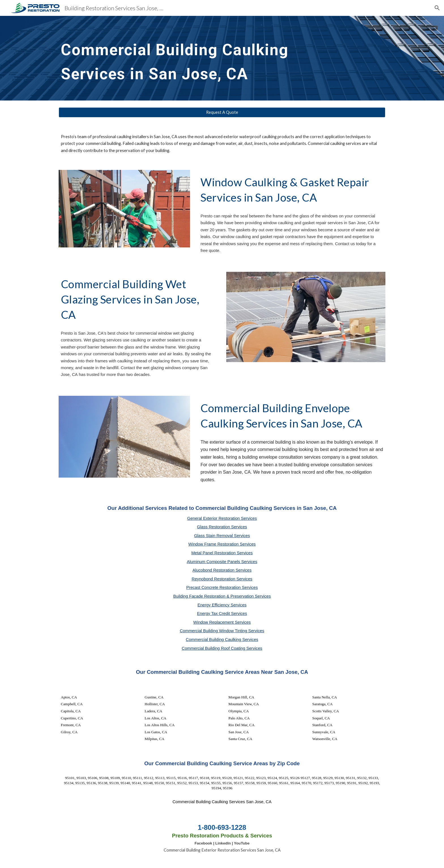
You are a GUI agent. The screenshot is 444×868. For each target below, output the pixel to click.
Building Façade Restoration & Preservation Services (222, 596)
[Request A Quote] (222, 112)
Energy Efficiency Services (222, 605)
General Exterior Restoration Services (222, 518)
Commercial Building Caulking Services (222, 640)
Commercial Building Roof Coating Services (222, 648)
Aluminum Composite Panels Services (222, 562)
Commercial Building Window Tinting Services (222, 631)
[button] (437, 8)
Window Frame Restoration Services (222, 544)
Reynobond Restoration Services (222, 579)
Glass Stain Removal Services (222, 536)
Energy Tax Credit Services (222, 613)
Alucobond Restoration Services (222, 570)
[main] (208, 58)
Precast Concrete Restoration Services (222, 587)
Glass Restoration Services (222, 527)
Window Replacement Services (222, 622)
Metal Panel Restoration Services (222, 553)
